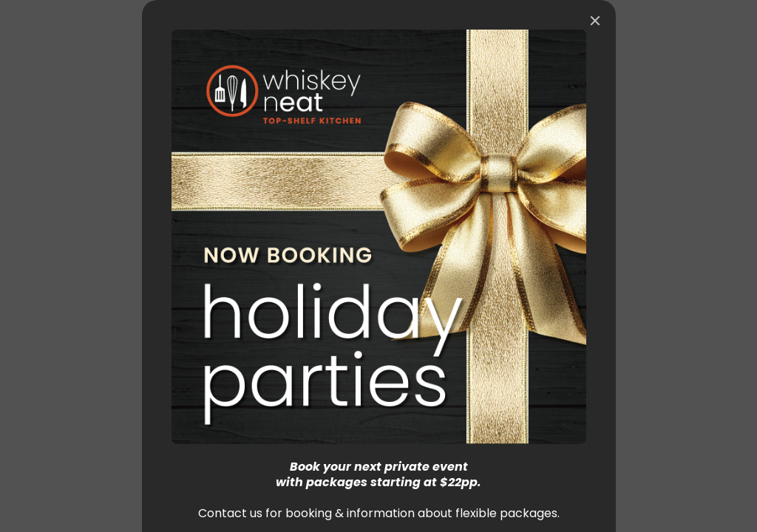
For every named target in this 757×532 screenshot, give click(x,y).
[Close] (595, 21)
